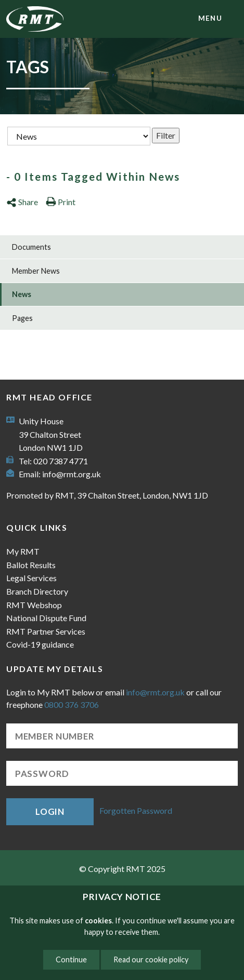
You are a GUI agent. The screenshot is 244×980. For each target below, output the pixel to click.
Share (22, 202)
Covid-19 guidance (40, 644)
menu (210, 18)
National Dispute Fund (46, 618)
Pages (22, 318)
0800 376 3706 (72, 704)
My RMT (23, 551)
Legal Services (31, 578)
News (22, 294)
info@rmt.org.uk (72, 474)
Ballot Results (31, 565)
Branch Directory (37, 591)
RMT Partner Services (46, 631)
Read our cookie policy (151, 959)
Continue (71, 959)
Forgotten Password (136, 810)
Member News (36, 271)
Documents (31, 247)
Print (61, 202)
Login (50, 811)
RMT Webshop (34, 605)
